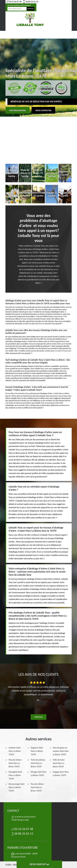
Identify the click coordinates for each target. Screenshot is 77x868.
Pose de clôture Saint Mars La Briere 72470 (15, 763)
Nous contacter (43, 110)
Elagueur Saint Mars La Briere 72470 (37, 751)
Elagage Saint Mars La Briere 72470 (61, 774)
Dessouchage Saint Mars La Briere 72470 (17, 787)
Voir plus (38, 717)
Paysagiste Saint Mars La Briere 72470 (15, 775)
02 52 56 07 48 (14, 2)
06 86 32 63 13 (30, 2)
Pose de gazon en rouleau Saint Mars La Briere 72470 (61, 751)
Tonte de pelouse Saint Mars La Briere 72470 (38, 763)
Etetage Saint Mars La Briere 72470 (39, 774)
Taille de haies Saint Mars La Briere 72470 (59, 763)
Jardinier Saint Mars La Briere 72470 (15, 751)
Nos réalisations (18, 110)
